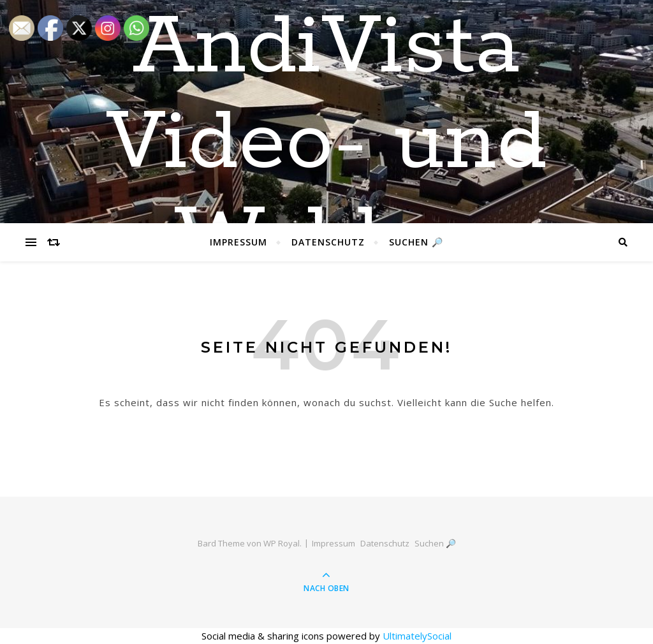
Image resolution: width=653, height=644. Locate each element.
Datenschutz (328, 242)
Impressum (238, 242)
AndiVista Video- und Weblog (326, 143)
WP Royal (282, 543)
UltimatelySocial (417, 636)
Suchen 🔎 (416, 242)
